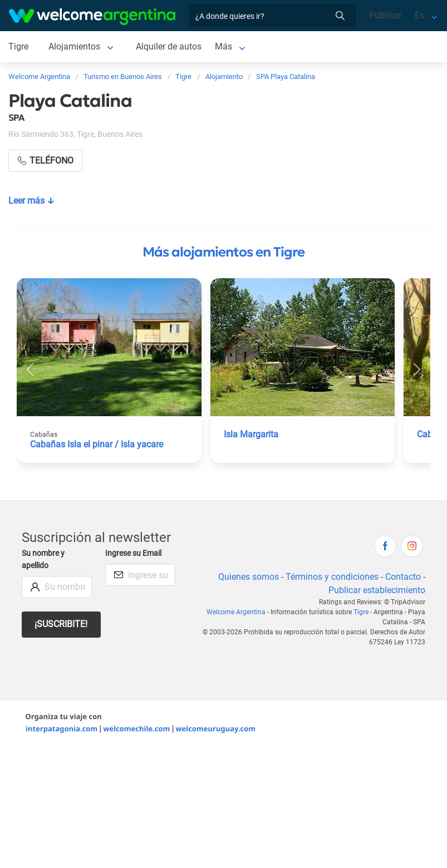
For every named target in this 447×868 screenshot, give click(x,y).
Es (419, 15)
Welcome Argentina (236, 612)
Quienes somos (249, 577)
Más (223, 46)
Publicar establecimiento (377, 590)
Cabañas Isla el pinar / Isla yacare (97, 444)
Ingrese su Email (133, 553)
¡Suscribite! (61, 624)
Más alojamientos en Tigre (223, 252)
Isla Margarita (251, 434)
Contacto (403, 577)
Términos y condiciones (332, 577)
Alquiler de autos (169, 46)
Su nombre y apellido (43, 559)
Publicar (385, 15)
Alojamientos (74, 46)
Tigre (18, 46)
